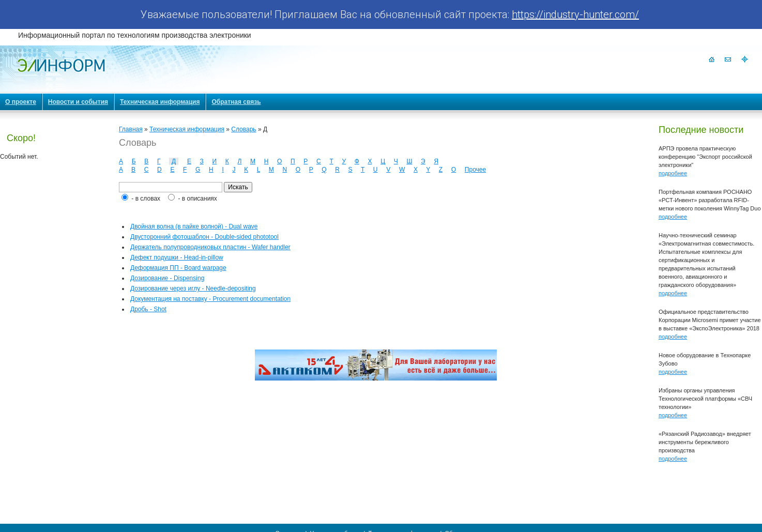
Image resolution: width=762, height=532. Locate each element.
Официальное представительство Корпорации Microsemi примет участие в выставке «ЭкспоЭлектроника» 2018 (710, 320)
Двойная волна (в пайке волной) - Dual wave (194, 226)
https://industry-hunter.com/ (575, 14)
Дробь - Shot (148, 309)
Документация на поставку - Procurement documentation (210, 299)
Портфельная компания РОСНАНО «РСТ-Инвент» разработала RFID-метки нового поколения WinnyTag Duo (710, 200)
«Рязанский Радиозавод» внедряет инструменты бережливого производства (705, 442)
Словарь (243, 129)
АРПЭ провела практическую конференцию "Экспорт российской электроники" (705, 157)
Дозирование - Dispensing (167, 278)
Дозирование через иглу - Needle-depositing (193, 288)
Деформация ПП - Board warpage (178, 268)
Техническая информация (187, 129)
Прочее (475, 170)
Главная (131, 129)
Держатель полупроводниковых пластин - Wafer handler (210, 247)
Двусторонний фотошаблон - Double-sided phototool (204, 237)
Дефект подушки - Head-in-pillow (177, 257)
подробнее (673, 173)
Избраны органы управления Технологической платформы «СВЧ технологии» (705, 399)
